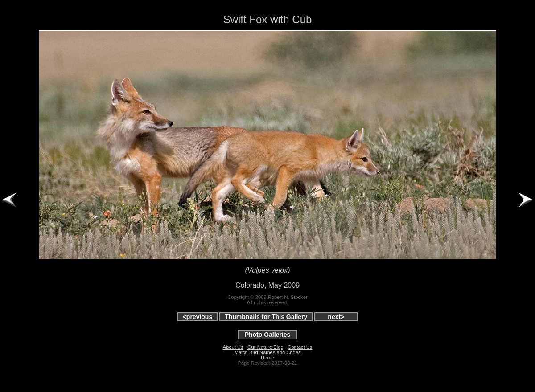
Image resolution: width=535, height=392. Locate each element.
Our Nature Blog (265, 347)
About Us (233, 347)
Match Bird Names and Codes (267, 352)
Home (267, 358)
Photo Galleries (268, 335)
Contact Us (300, 347)
